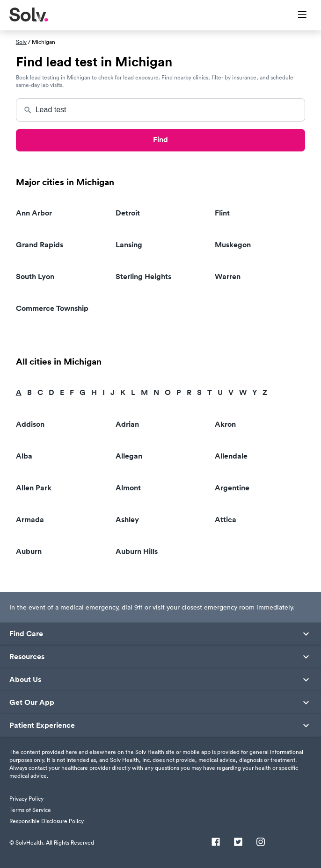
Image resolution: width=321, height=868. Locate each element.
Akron (225, 424)
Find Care (26, 634)
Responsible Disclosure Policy (47, 821)
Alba (24, 456)
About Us (25, 680)
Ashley (127, 520)
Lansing (129, 245)
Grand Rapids (40, 245)
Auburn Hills (137, 551)
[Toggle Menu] (296, 15)
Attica (226, 520)
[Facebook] (216, 843)
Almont (128, 488)
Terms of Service (30, 810)
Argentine (232, 488)
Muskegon (233, 245)
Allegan (129, 456)
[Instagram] (261, 843)
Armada (30, 520)
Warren (228, 276)
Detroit (128, 213)
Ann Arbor (34, 213)
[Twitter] (238, 843)
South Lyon (35, 276)
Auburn (29, 551)
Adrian (127, 424)
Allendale (231, 456)
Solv (21, 42)
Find (160, 140)
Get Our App (32, 703)
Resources (27, 657)
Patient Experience (42, 725)
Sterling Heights (143, 276)
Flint (222, 213)
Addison (30, 424)
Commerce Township (52, 308)
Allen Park (34, 488)
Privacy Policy (26, 799)
